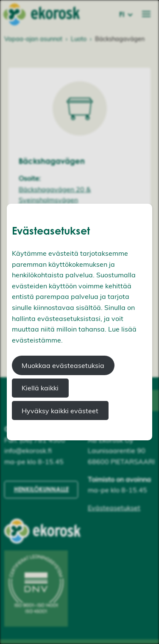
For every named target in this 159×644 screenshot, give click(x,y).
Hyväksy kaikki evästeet (60, 411)
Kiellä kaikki (40, 388)
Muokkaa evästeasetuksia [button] (63, 365)
